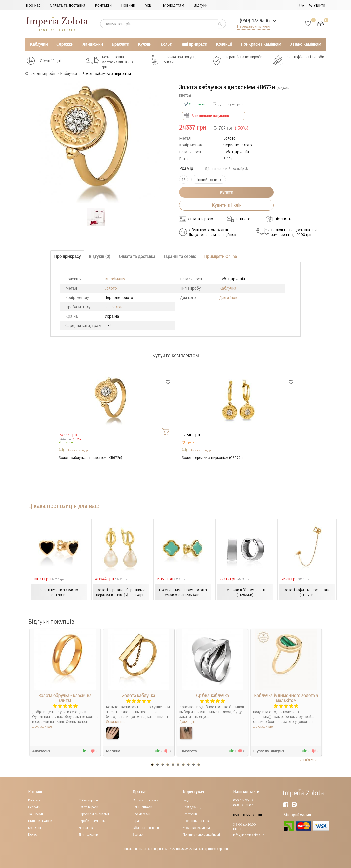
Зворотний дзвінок (196, 821)
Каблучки (39, 44)
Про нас (33, 5)
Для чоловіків (88, 834)
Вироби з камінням (92, 821)
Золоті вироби (88, 807)
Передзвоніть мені (253, 26)
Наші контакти (142, 807)
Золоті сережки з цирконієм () (213, 457)
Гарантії (138, 821)
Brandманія (115, 279)
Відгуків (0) (100, 256)
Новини (128, 5)
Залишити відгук (78, 450)
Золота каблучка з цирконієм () (91, 457)
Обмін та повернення (147, 828)
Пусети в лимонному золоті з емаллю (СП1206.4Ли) (183, 592)
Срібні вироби (88, 800)
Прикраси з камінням (261, 44)
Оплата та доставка (68, 5)
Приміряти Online (221, 256)
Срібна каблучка (212, 695)
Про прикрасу (67, 256)
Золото (111, 288)
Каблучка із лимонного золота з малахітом (286, 698)
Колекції (224, 44)
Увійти (317, 5)
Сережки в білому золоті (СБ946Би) (245, 592)
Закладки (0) (192, 807)
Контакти (103, 5)
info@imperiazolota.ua (249, 835)
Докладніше (42, 726)
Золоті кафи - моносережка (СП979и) (307, 592)
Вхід (186, 800)
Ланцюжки (93, 44)
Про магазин (141, 814)
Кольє (166, 44)
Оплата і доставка (145, 800)
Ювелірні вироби (40, 73)
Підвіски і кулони (40, 821)
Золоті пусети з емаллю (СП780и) (59, 592)
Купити (226, 192)
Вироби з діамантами (94, 814)
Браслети (120, 44)
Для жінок (228, 297)
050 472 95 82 (243, 800)
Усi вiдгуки (310, 760)
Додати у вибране (228, 104)
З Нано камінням (305, 44)
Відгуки (201, 5)
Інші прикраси (194, 44)
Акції (149, 5)
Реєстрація (190, 814)
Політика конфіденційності (201, 834)
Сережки (65, 44)
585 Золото (114, 307)
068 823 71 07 (243, 805)
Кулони (145, 44)
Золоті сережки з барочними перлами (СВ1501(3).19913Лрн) (121, 592)
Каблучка (228, 288)
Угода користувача (196, 828)
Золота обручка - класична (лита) (65, 698)
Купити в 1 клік (227, 205)
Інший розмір (209, 179)
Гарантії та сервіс (180, 256)
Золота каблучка (139, 695)
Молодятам (174, 5)
